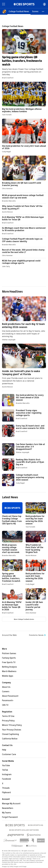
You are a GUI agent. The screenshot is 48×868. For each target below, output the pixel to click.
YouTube (6, 766)
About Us (6, 687)
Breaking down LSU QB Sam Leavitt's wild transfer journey (24, 173)
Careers (6, 692)
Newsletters (8, 808)
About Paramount (10, 696)
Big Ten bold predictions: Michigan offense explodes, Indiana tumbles (24, 99)
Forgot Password (10, 817)
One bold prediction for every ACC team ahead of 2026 (24, 136)
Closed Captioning (10, 734)
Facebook (6, 779)
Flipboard (6, 792)
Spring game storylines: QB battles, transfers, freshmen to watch (24, 52)
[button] (43, 11)
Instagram (7, 774)
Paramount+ (8, 701)
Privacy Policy (8, 721)
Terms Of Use (8, 716)
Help (4, 750)
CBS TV (5, 705)
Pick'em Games (9, 653)
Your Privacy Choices (12, 730)
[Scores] (35, 11)
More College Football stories (24, 619)
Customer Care (9, 754)
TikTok (5, 770)
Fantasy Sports (9, 658)
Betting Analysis (9, 667)
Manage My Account (11, 804)
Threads (6, 788)
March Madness (9, 671)
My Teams (7, 813)
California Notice (10, 739)
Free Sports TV (9, 662)
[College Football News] (19, 11)
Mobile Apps (8, 676)
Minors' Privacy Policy (12, 725)
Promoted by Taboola (38, 635)
